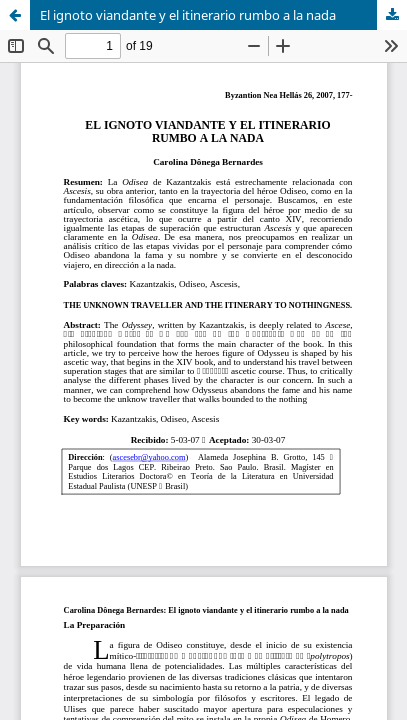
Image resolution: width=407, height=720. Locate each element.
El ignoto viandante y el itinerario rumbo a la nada (188, 15)
